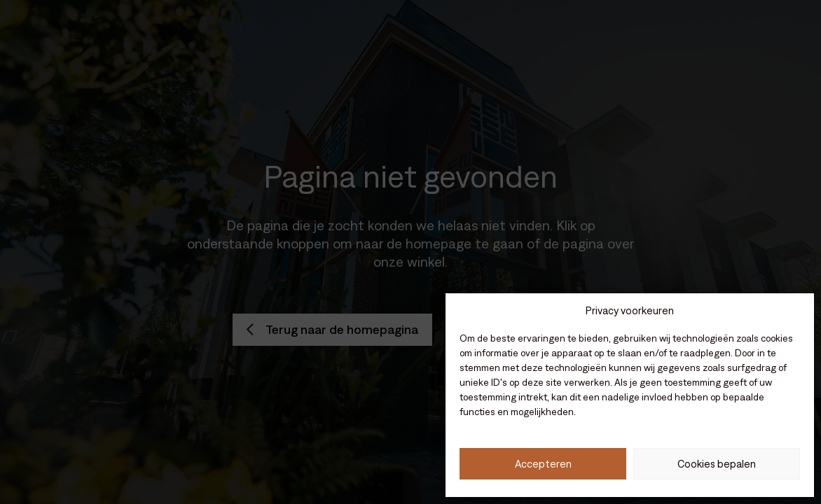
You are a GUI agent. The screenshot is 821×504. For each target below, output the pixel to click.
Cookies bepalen (717, 464)
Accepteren (543, 464)
